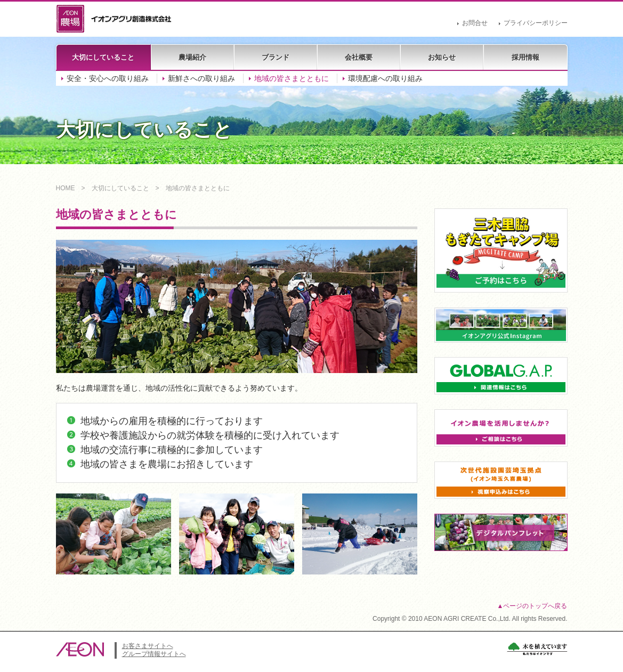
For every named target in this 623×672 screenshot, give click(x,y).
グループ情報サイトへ (154, 654)
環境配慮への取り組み (385, 78)
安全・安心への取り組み (108, 78)
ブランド (276, 57)
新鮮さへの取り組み (201, 78)
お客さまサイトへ (148, 646)
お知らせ (442, 57)
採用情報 (525, 57)
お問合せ (475, 23)
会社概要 (359, 57)
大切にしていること (103, 57)
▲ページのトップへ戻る (532, 606)
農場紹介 (192, 57)
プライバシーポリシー (536, 23)
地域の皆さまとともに (292, 78)
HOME (66, 188)
